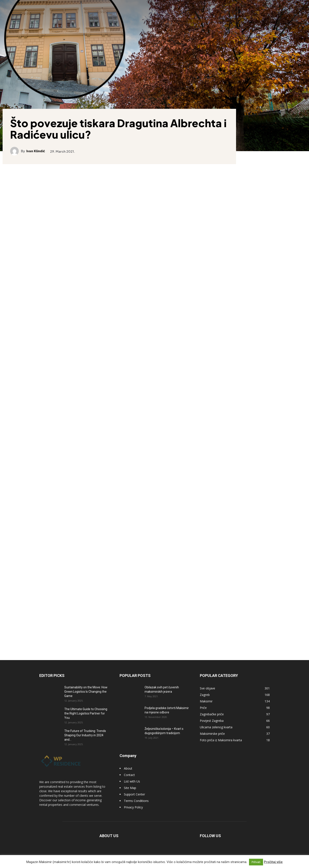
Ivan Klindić (39, 147)
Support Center (134, 799)
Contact (129, 780)
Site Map (130, 793)
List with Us (132, 786)
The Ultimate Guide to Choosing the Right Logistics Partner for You (86, 718)
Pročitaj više (273, 862)
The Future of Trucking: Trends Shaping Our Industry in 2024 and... (85, 740)
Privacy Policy (133, 812)
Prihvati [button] (256, 862)
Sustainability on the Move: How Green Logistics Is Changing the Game (86, 697)
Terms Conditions (136, 806)
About (128, 773)
